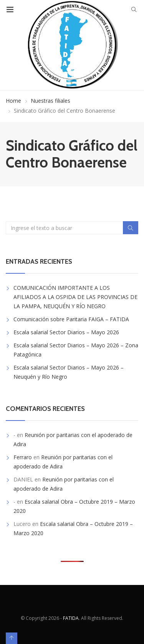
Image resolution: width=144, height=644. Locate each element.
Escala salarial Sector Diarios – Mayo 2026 (66, 332)
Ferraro (23, 457)
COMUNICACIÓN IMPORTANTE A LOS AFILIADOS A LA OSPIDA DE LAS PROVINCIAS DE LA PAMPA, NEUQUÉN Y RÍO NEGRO (75, 297)
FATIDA (71, 618)
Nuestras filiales (50, 101)
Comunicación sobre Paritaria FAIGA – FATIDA (71, 319)
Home (13, 101)
